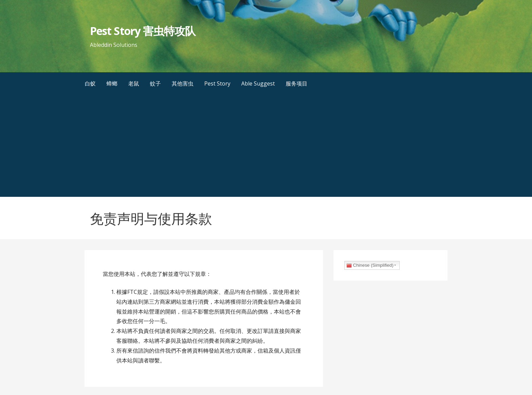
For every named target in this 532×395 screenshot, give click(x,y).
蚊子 (155, 83)
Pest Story (217, 83)
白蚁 (90, 83)
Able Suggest (258, 83)
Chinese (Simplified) (370, 265)
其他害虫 (183, 83)
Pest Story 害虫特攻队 (143, 31)
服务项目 (297, 83)
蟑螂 (112, 83)
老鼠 (134, 83)
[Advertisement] (266, 146)
